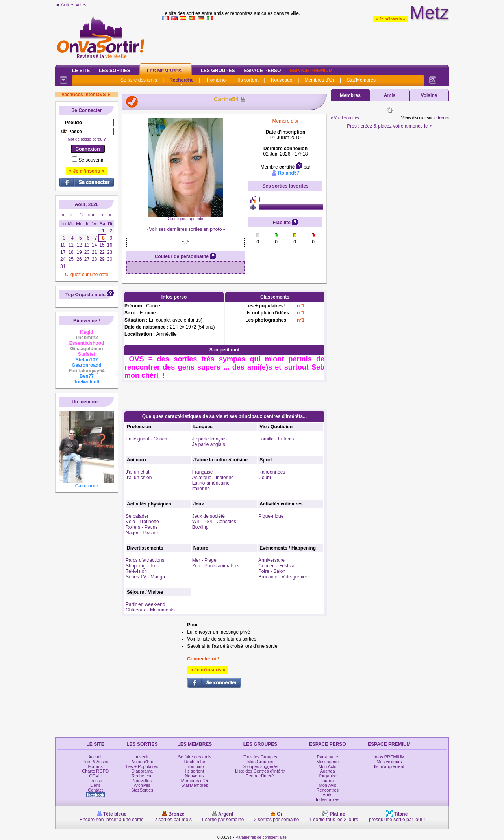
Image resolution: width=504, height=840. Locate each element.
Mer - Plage (204, 560)
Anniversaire (271, 560)
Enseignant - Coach (146, 439)
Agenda (328, 771)
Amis (390, 95)
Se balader (137, 516)
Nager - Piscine (142, 533)
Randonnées (272, 472)
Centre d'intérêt (260, 776)
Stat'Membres (361, 80)
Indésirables (327, 799)
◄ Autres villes (71, 5)
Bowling (200, 527)
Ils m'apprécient (389, 766)
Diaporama (142, 771)
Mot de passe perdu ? (87, 139)
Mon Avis (328, 785)
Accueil (95, 757)
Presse (95, 781)
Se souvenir (91, 160)
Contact (95, 790)
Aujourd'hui (142, 762)
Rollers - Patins (142, 527)
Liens (95, 785)
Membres (350, 95)
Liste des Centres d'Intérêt (260, 771)
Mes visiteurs (389, 762)
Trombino (216, 80)
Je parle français (209, 439)
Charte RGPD (95, 771)
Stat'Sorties (142, 790)
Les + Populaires (142, 766)
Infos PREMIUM (389, 757)
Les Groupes (218, 71)
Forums (95, 766)
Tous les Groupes (260, 757)
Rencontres (328, 790)
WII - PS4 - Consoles (214, 522)
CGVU (95, 776)
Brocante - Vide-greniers (284, 577)
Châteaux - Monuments (150, 610)
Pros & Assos (95, 762)
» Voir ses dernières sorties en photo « (186, 229)
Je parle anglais (209, 444)
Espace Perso (262, 71)
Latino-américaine (211, 483)
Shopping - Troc (142, 566)
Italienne (201, 489)
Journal (328, 781)
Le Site (81, 71)
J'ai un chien (139, 478)
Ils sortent (248, 80)
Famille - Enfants (276, 439)
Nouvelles (142, 781)
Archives (142, 785)
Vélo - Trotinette (142, 522)
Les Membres (164, 71)
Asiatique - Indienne (213, 478)
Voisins (429, 95)
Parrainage (328, 757)
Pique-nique (271, 516)
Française (203, 472)
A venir (142, 757)
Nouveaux (282, 80)
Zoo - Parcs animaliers (216, 566)
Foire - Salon (272, 571)
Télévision (136, 571)
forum (443, 118)
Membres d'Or (319, 80)
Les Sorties (114, 71)
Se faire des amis (139, 80)
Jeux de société (208, 516)
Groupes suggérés (260, 766)
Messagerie (327, 762)
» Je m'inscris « (391, 19)
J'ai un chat (137, 472)
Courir (265, 478)
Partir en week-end (145, 604)
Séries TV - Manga (145, 577)
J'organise (328, 776)
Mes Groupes (260, 762)
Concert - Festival (277, 566)
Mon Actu (328, 766)
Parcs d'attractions (145, 560)
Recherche (181, 80)
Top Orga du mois (85, 295)
